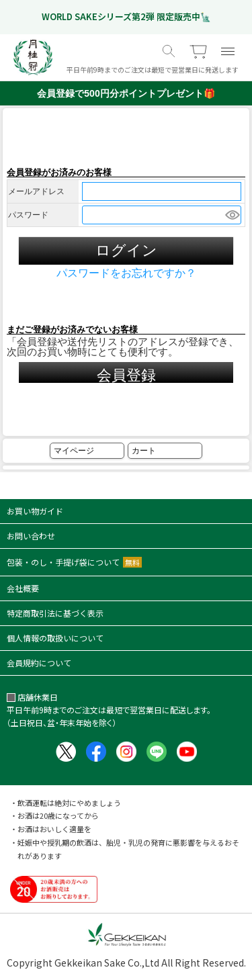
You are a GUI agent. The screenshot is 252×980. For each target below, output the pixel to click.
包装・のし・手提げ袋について (74, 562)
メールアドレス (36, 191)
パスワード (28, 215)
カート (144, 451)
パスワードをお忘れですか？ (126, 273)
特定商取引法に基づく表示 (55, 613)
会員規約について (39, 663)
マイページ (74, 451)
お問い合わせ (31, 536)
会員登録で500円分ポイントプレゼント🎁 (126, 93)
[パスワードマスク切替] (231, 215)
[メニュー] (228, 51)
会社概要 (23, 588)
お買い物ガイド (35, 511)
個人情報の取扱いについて (55, 638)
